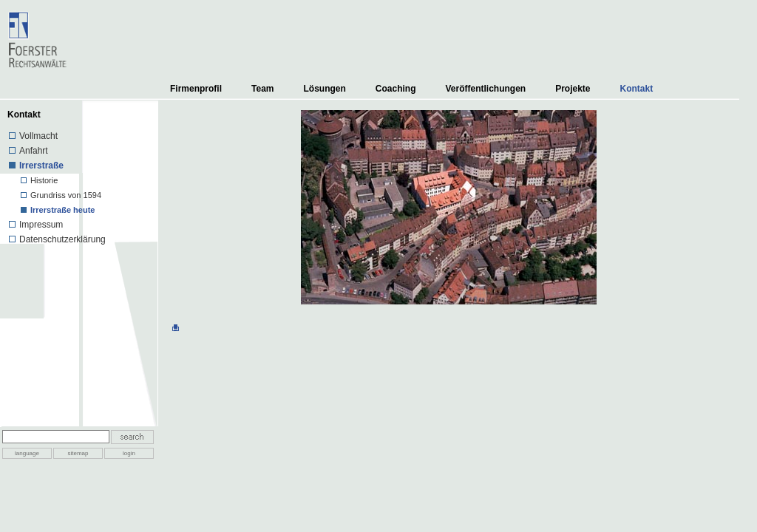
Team (262, 89)
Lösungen (324, 89)
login (129, 453)
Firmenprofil (196, 89)
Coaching (396, 89)
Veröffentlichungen (485, 89)
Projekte (573, 89)
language (27, 453)
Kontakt (637, 89)
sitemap (78, 453)
